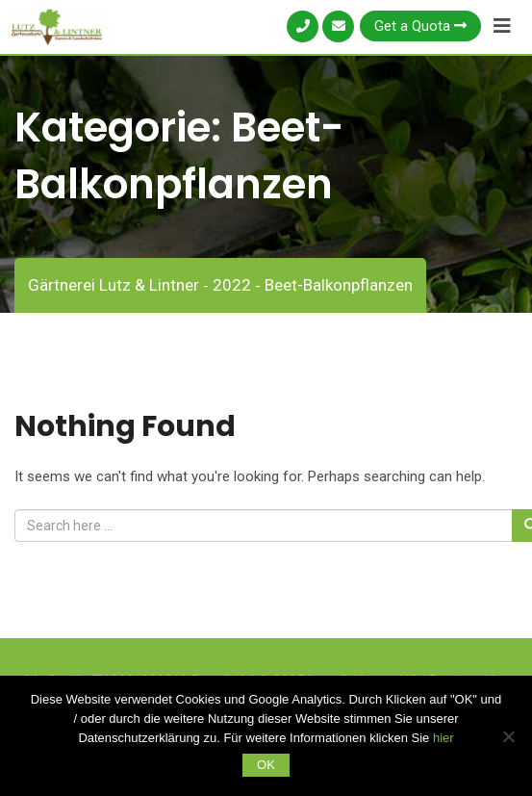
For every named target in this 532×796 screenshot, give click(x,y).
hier (443, 738)
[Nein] (508, 736)
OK (266, 765)
